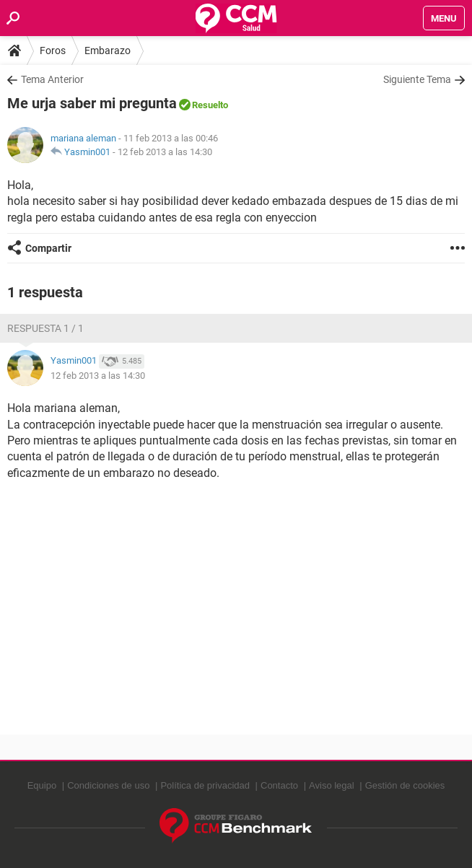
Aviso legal (332, 785)
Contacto (279, 785)
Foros (53, 51)
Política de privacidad (205, 785)
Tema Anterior (52, 79)
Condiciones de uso (108, 785)
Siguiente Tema (417, 79)
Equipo (42, 785)
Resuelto (210, 105)
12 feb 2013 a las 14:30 (165, 152)
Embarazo (108, 51)
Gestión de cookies (405, 785)
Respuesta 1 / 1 (45, 328)
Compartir (48, 248)
